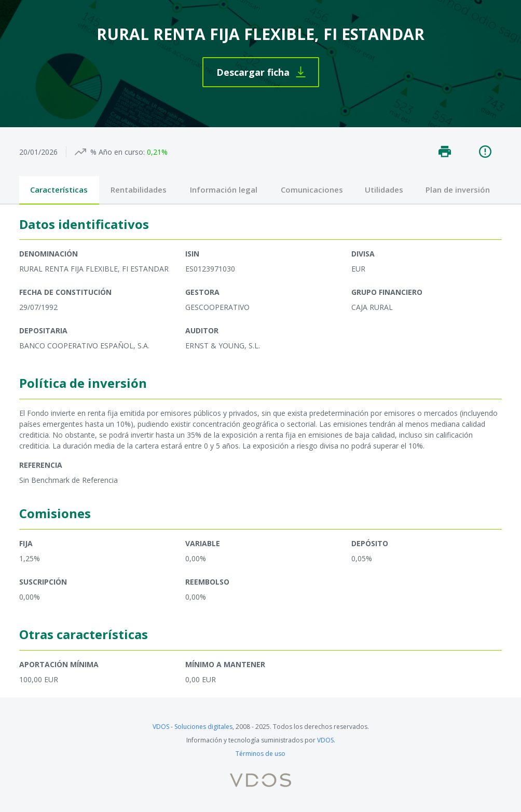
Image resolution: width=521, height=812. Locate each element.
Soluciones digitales (203, 727)
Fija (26, 543)
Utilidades (384, 190)
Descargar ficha (253, 72)
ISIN (192, 254)
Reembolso (207, 582)
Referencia (41, 465)
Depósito (370, 543)
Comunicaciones (312, 190)
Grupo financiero (387, 292)
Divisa (363, 254)
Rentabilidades (139, 190)
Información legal (224, 190)
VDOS (161, 727)
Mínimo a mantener (225, 664)
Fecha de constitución (65, 292)
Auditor (202, 330)
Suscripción (43, 582)
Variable (203, 543)
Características (59, 190)
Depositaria (43, 330)
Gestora (202, 292)
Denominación (49, 254)
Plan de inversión (458, 190)
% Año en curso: (118, 152)
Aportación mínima (59, 664)
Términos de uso (260, 754)
